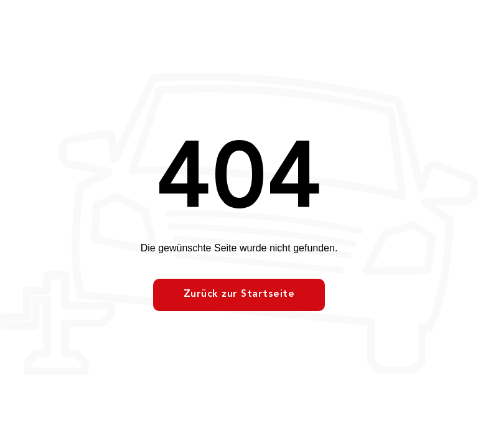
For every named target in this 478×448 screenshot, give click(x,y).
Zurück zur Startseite (239, 294)
